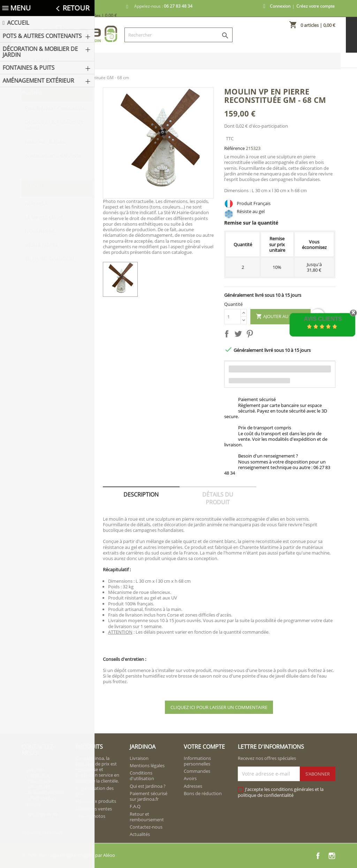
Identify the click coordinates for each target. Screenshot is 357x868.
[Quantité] (233, 317)
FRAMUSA (36, 204)
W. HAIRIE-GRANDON (49, 258)
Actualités (140, 834)
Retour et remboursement (147, 817)
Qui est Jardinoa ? (148, 786)
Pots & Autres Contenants (55, 108)
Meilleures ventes (94, 809)
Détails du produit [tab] (218, 498)
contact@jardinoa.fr (42, 832)
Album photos (90, 816)
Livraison (139, 758)
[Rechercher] (178, 35)
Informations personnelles (197, 761)
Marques (34, 185)
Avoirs (190, 778)
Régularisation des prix (95, 791)
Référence (234, 148)
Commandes (197, 771)
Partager (228, 335)
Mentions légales (147, 765)
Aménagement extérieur (53, 155)
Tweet (240, 335)
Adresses (193, 786)
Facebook (318, 856)
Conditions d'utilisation (142, 776)
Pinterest (251, 335)
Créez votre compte (316, 6)
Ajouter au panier (280, 317)
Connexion (280, 6)
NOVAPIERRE (40, 231)
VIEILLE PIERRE (41, 245)
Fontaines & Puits (45, 141)
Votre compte (204, 747)
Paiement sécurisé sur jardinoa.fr (149, 796)
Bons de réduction (203, 793)
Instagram (332, 856)
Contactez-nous (146, 827)
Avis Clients (323, 319)
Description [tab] (141, 495)
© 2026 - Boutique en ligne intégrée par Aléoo (68, 855)
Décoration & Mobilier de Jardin (54, 125)
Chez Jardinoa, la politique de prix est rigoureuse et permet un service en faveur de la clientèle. (97, 769)
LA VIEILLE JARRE (44, 217)
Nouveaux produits (96, 801)
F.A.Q (135, 806)
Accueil (32, 92)
